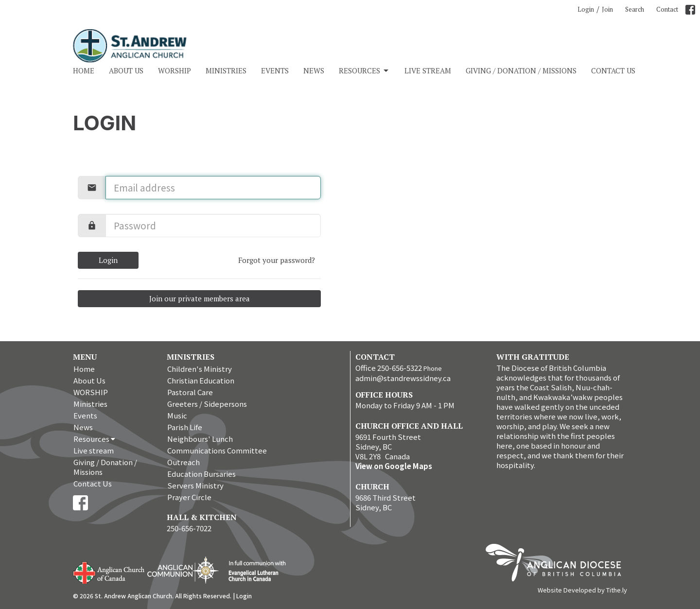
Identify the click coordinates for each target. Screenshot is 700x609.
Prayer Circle (189, 497)
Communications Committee (217, 450)
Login (586, 9)
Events (275, 70)
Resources (364, 71)
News (314, 70)
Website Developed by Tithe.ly (582, 590)
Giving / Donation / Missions (521, 70)
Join (607, 9)
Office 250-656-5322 (389, 368)
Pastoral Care (190, 392)
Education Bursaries (201, 474)
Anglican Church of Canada (109, 572)
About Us (126, 70)
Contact (667, 9)
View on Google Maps (394, 466)
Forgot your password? (277, 260)
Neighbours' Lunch (200, 439)
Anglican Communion (183, 570)
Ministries (226, 70)
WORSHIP (175, 70)
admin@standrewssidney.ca (403, 378)
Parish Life (185, 427)
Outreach (184, 462)
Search (635, 9)
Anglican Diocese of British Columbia (558, 564)
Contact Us (613, 70)
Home (84, 70)
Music (177, 415)
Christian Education (201, 380)
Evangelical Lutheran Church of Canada (254, 572)
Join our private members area (200, 298)
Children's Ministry (200, 369)
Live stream (428, 70)
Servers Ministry (195, 485)
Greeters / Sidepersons (207, 404)
